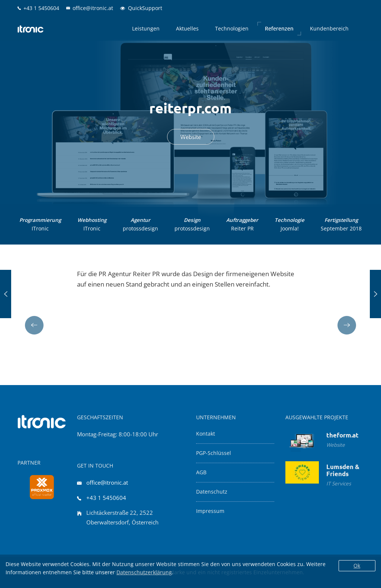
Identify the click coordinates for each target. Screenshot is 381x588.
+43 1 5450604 (106, 498)
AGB (201, 472)
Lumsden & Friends (343, 470)
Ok (357, 566)
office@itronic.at (107, 482)
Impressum (210, 511)
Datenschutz (212, 492)
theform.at (342, 435)
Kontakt (206, 434)
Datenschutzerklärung (144, 572)
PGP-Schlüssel (214, 453)
